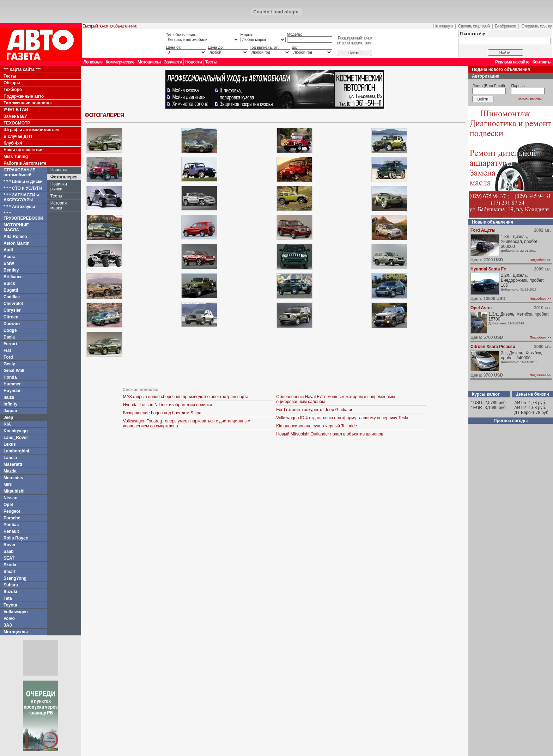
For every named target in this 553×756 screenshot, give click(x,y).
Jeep (8, 417)
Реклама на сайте (512, 62)
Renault (11, 531)
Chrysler (12, 310)
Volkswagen (16, 612)
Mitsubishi (14, 491)
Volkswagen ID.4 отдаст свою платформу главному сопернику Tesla (342, 418)
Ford (8, 357)
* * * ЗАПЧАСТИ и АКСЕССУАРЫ (21, 197)
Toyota (10, 605)
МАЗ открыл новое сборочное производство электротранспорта (186, 397)
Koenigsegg (16, 431)
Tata (8, 598)
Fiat (7, 350)
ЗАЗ (8, 625)
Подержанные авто (24, 96)
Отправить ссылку (536, 26)
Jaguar (10, 411)
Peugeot (12, 511)
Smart (10, 572)
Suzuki (10, 592)
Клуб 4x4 (13, 143)
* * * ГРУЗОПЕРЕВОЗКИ (23, 216)
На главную (443, 26)
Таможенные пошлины (28, 103)
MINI (8, 484)
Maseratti (13, 464)
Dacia (9, 337)
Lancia (10, 458)
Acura (10, 257)
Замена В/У (15, 116)
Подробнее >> (540, 260)
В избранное (505, 26)
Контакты (542, 62)
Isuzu (9, 397)
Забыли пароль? (530, 99)
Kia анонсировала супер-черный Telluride (317, 426)
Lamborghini (16, 451)
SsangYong (15, 578)
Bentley (11, 270)
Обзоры (12, 83)
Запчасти (173, 62)
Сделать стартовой (474, 26)
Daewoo (12, 324)
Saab (9, 551)
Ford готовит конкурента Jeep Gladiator (314, 410)
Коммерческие (120, 62)
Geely (9, 364)
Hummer (12, 384)
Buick (9, 283)
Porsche (12, 518)
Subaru (11, 585)
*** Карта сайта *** (22, 69)
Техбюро (13, 90)
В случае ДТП (18, 136)
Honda (10, 377)
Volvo (9, 618)
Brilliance (13, 277)
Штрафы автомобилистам (31, 130)
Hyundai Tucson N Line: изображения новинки (168, 405)
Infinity (10, 404)
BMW (9, 263)
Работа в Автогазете (25, 163)
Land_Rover (16, 438)
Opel (8, 505)
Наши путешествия (24, 150)
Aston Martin (16, 243)
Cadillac (12, 297)
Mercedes (13, 478)
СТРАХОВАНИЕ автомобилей (19, 172)
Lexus (10, 444)
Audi (8, 250)
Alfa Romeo (15, 237)
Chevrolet (13, 304)
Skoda (10, 565)
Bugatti (11, 290)
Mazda (10, 471)
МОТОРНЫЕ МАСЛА (16, 227)
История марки (59, 206)
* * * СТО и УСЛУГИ (23, 188)
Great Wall (14, 371)
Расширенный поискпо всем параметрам (354, 41)
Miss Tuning (16, 157)
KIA (7, 424)
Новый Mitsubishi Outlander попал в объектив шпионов (330, 434)
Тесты (211, 62)
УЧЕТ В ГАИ (16, 110)
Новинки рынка (59, 187)
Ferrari (10, 344)
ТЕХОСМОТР (17, 123)
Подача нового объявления (501, 69)
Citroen (11, 317)
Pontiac (11, 525)
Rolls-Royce (16, 538)
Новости (194, 62)
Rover (10, 545)
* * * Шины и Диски (23, 182)
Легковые (93, 62)
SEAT (9, 558)
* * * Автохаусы (19, 207)
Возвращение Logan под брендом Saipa (162, 413)
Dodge (10, 330)
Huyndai (12, 391)
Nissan (10, 498)
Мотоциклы (149, 62)
